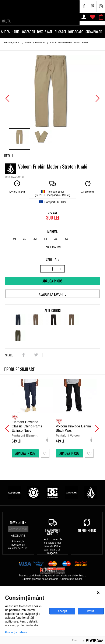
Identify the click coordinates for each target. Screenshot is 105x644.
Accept (62, 611)
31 (56, 239)
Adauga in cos (52, 281)
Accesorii (28, 32)
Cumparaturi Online (71, 579)
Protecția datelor (16, 632)
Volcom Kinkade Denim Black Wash (73, 428)
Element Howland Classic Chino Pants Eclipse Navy (27, 426)
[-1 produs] (44, 269)
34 (45, 239)
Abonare (18, 536)
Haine (15, 32)
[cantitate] (52, 269)
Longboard (76, 32)
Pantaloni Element (24, 435)
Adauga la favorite (52, 294)
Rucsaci (60, 32)
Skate (49, 32)
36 (14, 239)
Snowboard (94, 32)
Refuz (91, 611)
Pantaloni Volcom (68, 435)
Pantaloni (40, 43)
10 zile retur (87, 531)
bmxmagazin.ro (12, 43)
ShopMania (52, 579)
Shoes (5, 32)
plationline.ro (79, 576)
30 (25, 239)
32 (35, 239)
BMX (40, 32)
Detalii (9, 156)
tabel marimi (52, 247)
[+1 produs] (61, 269)
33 (66, 239)
